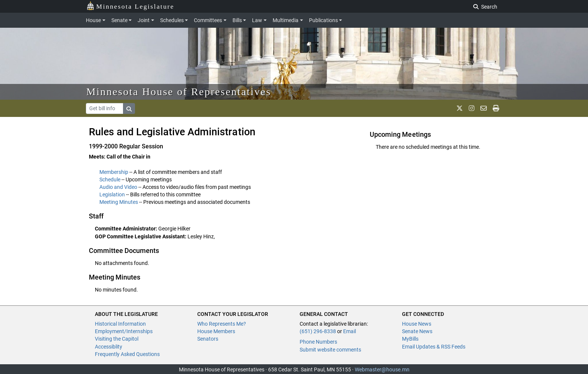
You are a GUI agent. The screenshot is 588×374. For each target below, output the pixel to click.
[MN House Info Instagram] (472, 108)
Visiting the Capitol (117, 339)
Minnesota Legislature (130, 6)
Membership (114, 172)
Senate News (417, 331)
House (93, 20)
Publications (323, 20)
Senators (208, 339)
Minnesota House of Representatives (179, 92)
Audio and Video (118, 187)
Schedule (110, 180)
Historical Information (120, 324)
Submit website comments (330, 350)
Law (257, 20)
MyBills (410, 339)
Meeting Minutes (119, 202)
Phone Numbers (318, 342)
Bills (237, 20)
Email (349, 331)
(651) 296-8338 (318, 331)
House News (417, 324)
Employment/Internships (124, 331)
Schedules (172, 20)
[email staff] (484, 108)
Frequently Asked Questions (127, 354)
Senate (119, 20)
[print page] (496, 108)
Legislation (112, 194)
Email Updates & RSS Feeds (434, 347)
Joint (144, 20)
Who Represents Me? (222, 324)
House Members (216, 331)
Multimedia (286, 20)
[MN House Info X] (460, 108)
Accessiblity (109, 347)
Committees (208, 20)
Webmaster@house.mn (382, 370)
